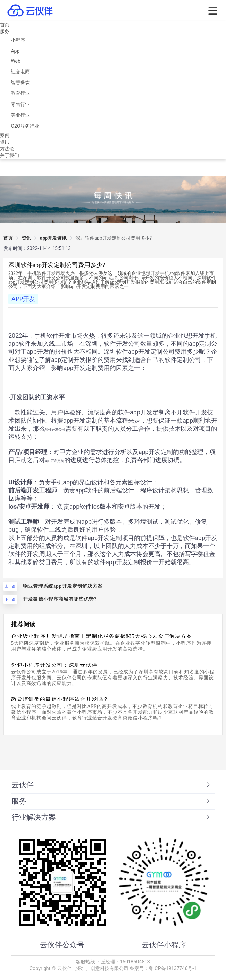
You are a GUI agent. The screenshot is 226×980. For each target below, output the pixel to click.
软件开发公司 (55, 429)
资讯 (5, 142)
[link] (114, 238)
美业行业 (20, 115)
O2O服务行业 (25, 126)
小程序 (18, 40)
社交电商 (20, 71)
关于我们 (9, 155)
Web (16, 61)
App (15, 51)
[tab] (113, 785)
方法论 (7, 149)
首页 (5, 25)
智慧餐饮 (20, 82)
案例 (5, 135)
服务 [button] (112, 801)
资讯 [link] (26, 238)
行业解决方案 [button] (112, 817)
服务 (5, 31)
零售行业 (20, 104)
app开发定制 (55, 461)
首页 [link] (8, 238)
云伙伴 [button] (112, 785)
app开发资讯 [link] (53, 238)
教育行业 (20, 93)
